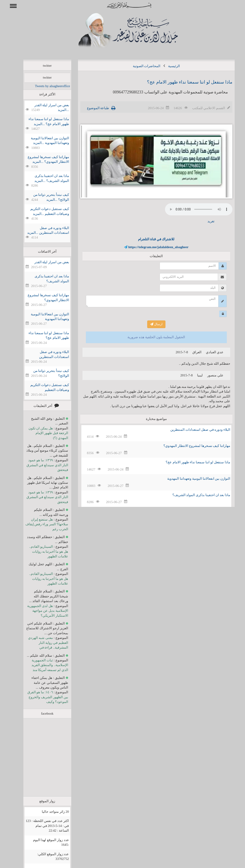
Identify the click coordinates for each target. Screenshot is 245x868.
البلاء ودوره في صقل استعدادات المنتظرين (194, 430)
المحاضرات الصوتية (140, 66)
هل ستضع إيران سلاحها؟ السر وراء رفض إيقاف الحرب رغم (40, 524)
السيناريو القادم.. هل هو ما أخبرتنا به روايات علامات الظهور (42, 551)
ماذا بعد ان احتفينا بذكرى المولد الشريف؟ (195, 495)
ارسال (150, 324)
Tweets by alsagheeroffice (46, 86)
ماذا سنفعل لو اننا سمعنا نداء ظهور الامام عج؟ (183, 82)
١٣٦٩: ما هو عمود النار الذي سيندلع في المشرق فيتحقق (41, 465)
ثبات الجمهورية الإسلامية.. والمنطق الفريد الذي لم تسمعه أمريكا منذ (43, 665)
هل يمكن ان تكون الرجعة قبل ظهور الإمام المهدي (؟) (42, 433)
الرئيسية (167, 66)
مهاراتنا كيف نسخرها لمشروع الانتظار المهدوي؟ (190, 446)
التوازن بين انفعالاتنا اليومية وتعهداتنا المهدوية (192, 479)
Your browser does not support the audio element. (192, 209)
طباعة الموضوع (92, 108)
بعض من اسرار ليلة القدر (45, 262)
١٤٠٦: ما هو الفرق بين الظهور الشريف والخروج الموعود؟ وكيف (41, 697)
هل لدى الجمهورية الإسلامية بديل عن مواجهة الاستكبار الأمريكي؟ (41, 611)
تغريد (204, 221)
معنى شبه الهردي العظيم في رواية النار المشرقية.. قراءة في (41, 643)
